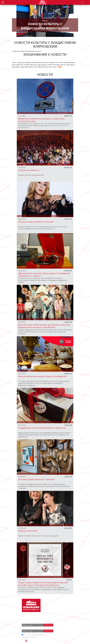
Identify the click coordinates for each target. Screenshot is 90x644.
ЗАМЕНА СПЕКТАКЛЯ (28, 531)
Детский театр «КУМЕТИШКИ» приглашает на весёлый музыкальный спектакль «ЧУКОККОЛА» (44, 326)
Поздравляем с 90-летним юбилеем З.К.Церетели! (42, 428)
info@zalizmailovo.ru (61, 609)
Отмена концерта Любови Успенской (36, 222)
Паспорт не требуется (29, 170)
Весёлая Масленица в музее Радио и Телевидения (42, 376)
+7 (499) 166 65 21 (60, 606)
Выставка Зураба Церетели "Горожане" (37, 479)
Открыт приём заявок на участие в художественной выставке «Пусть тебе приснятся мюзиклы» (43, 584)
